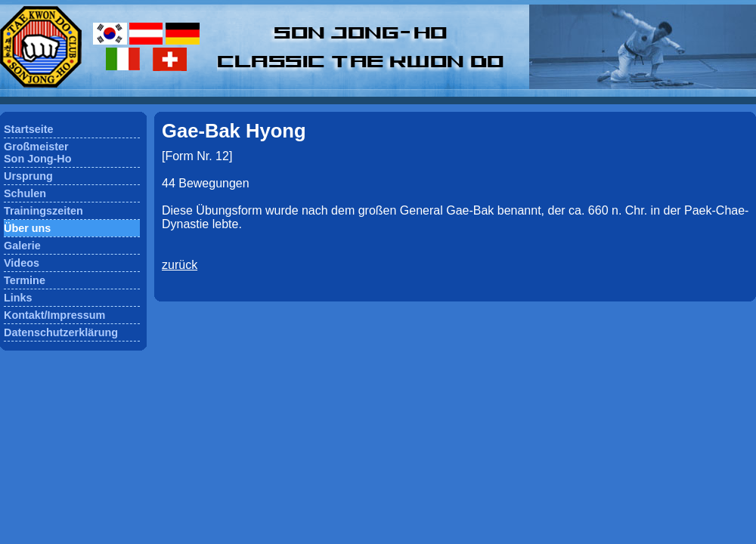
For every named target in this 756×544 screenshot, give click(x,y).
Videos (22, 263)
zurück (180, 265)
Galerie (22, 246)
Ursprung (28, 176)
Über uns (27, 228)
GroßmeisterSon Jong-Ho (38, 153)
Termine (25, 280)
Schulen (25, 193)
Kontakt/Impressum (54, 315)
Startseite (29, 129)
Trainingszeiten (43, 211)
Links (18, 298)
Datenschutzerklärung (61, 332)
